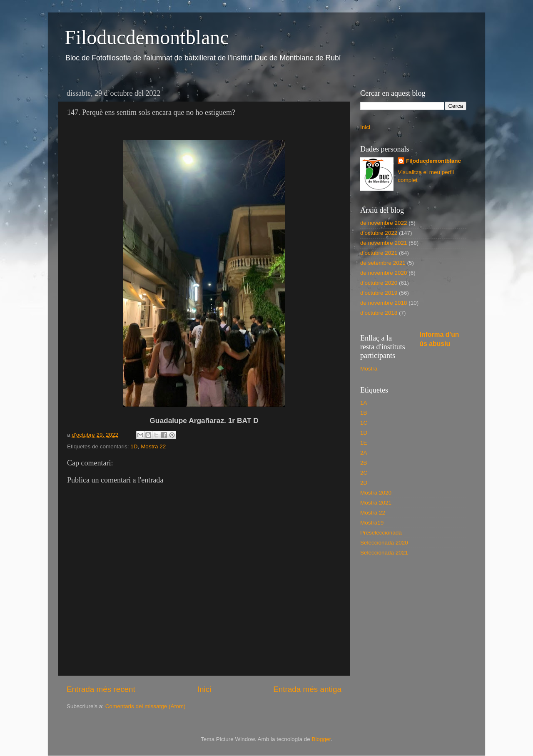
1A (364, 403)
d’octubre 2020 (379, 283)
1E (364, 443)
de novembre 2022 (384, 223)
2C (364, 473)
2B (364, 463)
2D (364, 483)
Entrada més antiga (307, 689)
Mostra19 (372, 523)
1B (364, 413)
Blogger (321, 739)
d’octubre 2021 (379, 253)
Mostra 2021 (376, 503)
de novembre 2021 (384, 243)
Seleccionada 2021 (384, 553)
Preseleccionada (381, 533)
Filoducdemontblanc (147, 37)
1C (364, 423)
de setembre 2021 (383, 263)
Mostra (369, 369)
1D (134, 446)
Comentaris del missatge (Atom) (146, 706)
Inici (204, 689)
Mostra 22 (153, 446)
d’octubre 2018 (379, 313)
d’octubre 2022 (379, 233)
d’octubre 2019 (379, 293)
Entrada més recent (101, 689)
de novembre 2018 (384, 303)
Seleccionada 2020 (384, 543)
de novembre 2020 (384, 273)
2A (364, 453)
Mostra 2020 (376, 493)
